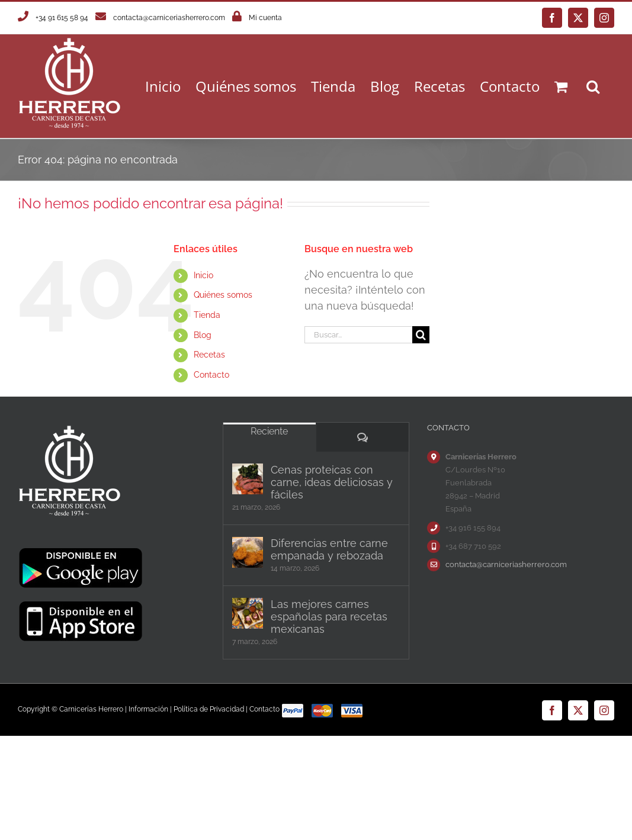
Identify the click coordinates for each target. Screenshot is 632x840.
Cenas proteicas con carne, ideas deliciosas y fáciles (332, 482)
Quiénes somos (223, 295)
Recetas (209, 355)
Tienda (207, 315)
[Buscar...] (359, 335)
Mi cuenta (265, 18)
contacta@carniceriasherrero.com (169, 18)
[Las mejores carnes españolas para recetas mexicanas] (248, 613)
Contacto (211, 375)
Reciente (269, 431)
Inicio (203, 275)
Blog (203, 335)
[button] (593, 86)
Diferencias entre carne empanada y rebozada (329, 549)
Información (148, 709)
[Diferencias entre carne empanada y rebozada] (248, 552)
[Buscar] (421, 335)
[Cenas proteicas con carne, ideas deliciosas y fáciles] (248, 479)
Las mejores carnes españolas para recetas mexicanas (329, 617)
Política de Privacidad (209, 709)
